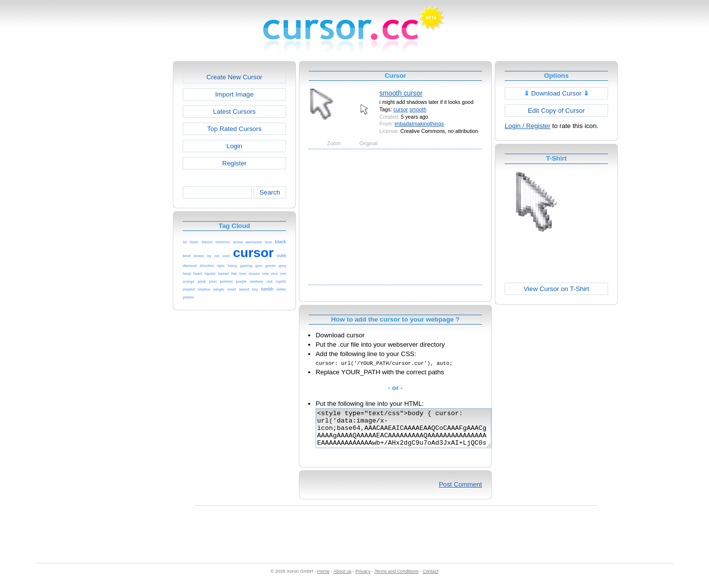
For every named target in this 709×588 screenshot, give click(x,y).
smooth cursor (401, 93)
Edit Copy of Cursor (556, 111)
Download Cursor (556, 93)
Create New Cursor (234, 77)
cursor (401, 109)
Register (234, 163)
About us (342, 579)
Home (324, 579)
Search (270, 192)
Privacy (363, 579)
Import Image (234, 94)
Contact (431, 579)
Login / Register (528, 126)
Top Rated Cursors (235, 129)
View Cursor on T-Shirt (557, 289)
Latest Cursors (234, 112)
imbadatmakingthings (419, 124)
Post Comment (460, 492)
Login (234, 146)
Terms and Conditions (396, 579)
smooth (418, 109)
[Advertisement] (130, 209)
